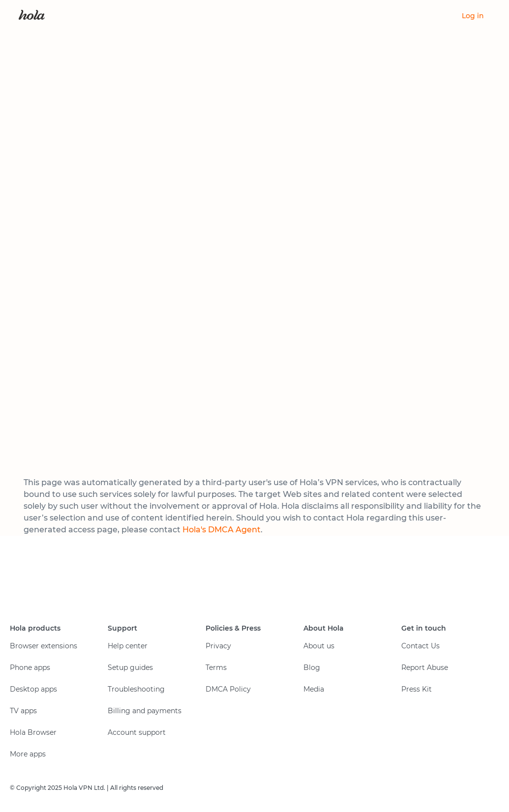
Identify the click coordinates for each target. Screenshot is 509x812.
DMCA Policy (228, 689)
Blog (312, 667)
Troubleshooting (136, 689)
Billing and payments (145, 711)
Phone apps (30, 667)
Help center (128, 646)
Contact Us (420, 646)
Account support (137, 732)
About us (319, 646)
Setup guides (130, 667)
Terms (216, 667)
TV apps (23, 711)
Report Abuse (425, 667)
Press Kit (417, 689)
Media (314, 689)
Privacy (218, 646)
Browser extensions (44, 646)
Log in (473, 16)
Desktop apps (33, 689)
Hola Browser (33, 732)
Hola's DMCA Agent (222, 530)
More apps (28, 754)
